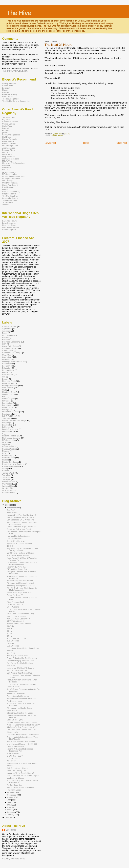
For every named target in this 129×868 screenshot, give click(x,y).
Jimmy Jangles (9, 148)
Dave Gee (7, 128)
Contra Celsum (9, 124)
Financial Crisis (9, 381)
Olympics (6, 444)
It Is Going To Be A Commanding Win (21, 727)
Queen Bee (11, 830)
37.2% (9, 634)
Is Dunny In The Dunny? (16, 638)
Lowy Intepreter (9, 223)
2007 (8, 817)
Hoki (4, 396)
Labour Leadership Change (14, 420)
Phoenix (6, 451)
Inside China (8, 407)
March (10, 810)
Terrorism (6, 475)
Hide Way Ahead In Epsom (17, 656)
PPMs (5, 453)
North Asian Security (11, 438)
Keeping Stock (9, 150)
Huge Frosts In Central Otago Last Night (23, 684)
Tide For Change (13, 758)
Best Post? (11, 510)
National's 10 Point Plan (16, 567)
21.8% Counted (13, 641)
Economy (6, 366)
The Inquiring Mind (10, 99)
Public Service (8, 458)
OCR (4, 442)
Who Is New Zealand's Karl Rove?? (21, 742)
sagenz (5, 189)
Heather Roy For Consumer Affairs (20, 517)
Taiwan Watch (8, 473)
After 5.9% (11, 653)
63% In (9, 629)
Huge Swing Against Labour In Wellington (23, 648)
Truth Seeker (8, 202)
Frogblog (6, 130)
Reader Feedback (10, 462)
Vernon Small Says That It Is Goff (20, 593)
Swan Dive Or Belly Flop (16, 771)
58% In (9, 631)
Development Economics (13, 361)
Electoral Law (8, 370)
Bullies (5, 337)
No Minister (7, 167)
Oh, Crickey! (8, 181)
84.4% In (10, 626)
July (9, 800)
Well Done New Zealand (16, 616)
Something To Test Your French (19, 529)
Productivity (7, 455)
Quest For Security (10, 185)
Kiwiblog (6, 92)
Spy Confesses (13, 753)
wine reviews (8, 490)
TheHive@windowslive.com (15, 71)
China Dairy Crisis (10, 346)
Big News (6, 119)
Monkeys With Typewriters (14, 163)
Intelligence (7, 409)
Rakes (5, 460)
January (11, 815)
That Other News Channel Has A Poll (21, 730)
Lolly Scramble (9, 157)
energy (5, 372)
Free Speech (8, 388)
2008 (8, 505)
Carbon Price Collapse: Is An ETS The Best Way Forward (22, 563)
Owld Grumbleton (10, 183)
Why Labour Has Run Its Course (19, 708)
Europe (5, 379)
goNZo (5, 133)
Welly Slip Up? (13, 710)
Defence (6, 359)
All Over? (10, 766)
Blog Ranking (8, 335)
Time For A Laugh (14, 790)
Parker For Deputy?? (15, 595)
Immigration (7, 403)
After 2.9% (11, 665)
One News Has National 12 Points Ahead (23, 735)
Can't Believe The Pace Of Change (20, 553)
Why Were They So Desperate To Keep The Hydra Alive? (22, 550)
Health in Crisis (9, 392)
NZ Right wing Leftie (11, 178)
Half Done (7, 137)
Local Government (10, 429)
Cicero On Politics (10, 122)
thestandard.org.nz (10, 198)
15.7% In (10, 643)
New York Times (9, 225)
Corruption (7, 357)
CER (4, 344)
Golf (4, 390)
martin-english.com (10, 159)
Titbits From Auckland (15, 602)
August (11, 797)
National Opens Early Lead (17, 670)
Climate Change (9, 348)
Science (6, 471)
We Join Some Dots (15, 785)
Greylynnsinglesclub (11, 135)
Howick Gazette (9, 143)
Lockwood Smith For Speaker (18, 536)
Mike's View (7, 161)
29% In (9, 636)
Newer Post (50, 143)
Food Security (8, 383)
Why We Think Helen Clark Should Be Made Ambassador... (22, 589)
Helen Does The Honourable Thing (20, 614)
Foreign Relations (10, 385)
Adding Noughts (9, 83)
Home (86, 143)
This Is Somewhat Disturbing (18, 696)
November (12, 508)
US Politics (7, 484)
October (11, 792)
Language (7, 423)
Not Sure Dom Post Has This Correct (21, 515)
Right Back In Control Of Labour (19, 543)
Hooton (5, 90)
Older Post (122, 143)
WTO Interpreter (9, 229)
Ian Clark (6, 401)
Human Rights (8, 399)
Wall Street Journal (10, 227)
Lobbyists (6, 427)
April (9, 807)
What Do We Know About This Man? (21, 699)
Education (7, 368)
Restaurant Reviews (11, 466)
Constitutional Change (12, 353)
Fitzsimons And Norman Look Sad (20, 583)
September (12, 795)
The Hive (19, 13)
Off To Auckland (13, 607)
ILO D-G (10, 546)
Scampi (5, 468)
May (9, 805)
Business (6, 340)
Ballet (5, 333)
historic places (8, 394)
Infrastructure (8, 405)
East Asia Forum (9, 221)
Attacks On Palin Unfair (16, 694)
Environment (8, 375)
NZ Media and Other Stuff (13, 176)
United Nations (9, 482)
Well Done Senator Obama (17, 768)
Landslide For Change (15, 778)
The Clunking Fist (10, 196)
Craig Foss (7, 126)
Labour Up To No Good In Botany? (20, 773)
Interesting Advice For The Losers (20, 713)
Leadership (7, 425)
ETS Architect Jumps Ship (17, 569)
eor (4, 377)
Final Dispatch (12, 512)
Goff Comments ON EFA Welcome (20, 520)
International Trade (10, 412)
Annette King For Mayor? (17, 541)
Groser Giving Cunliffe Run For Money (22, 658)
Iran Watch (7, 414)
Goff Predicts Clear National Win (19, 673)
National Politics (57, 136)
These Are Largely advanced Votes (20, 661)
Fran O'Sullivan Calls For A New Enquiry (23, 776)
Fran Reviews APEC (15, 539)
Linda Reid (7, 154)
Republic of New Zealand (13, 464)
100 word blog (8, 117)
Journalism (7, 418)
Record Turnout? (13, 687)
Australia (6, 331)
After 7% (10, 651)
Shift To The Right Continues (18, 555)
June (10, 802)
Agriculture (7, 329)
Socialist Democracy (11, 191)
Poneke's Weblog (10, 94)
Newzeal (6, 165)
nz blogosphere (9, 172)
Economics (7, 364)
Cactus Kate (8, 86)
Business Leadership (11, 342)
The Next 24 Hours (14, 701)
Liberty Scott (8, 152)
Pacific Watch (8, 447)
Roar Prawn (7, 97)
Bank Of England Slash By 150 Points (22, 722)
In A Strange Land (10, 146)
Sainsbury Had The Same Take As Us (22, 763)
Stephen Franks (9, 194)
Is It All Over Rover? (15, 756)
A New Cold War (9, 326)
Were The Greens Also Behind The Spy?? (23, 725)
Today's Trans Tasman (16, 746)
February (11, 812)
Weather (6, 488)
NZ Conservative (9, 174)
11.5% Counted (13, 646)
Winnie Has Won (13, 732)
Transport (6, 479)
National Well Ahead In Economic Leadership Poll (20, 750)
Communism (8, 350)
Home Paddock (9, 141)
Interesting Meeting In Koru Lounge (21, 586)
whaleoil (6, 205)
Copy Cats (7, 355)
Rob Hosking (8, 187)
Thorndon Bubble (10, 200)
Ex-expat (6, 88)
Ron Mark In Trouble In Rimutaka (20, 663)
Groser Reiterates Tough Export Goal (21, 527)
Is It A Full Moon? (10, 416)
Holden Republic (9, 139)
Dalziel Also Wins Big (15, 604)
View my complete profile (14, 859)
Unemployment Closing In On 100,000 (22, 744)
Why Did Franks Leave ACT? (18, 619)
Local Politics (8, 431)
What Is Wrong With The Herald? (20, 581)
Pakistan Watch (9, 449)
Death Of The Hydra (15, 720)
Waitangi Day (8, 486)
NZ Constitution (9, 440)
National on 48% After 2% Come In (20, 668)
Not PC (5, 170)
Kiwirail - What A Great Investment (20, 787)
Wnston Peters (9, 492)
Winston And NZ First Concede (19, 624)
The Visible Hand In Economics (16, 101)
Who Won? (11, 761)
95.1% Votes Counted (15, 621)
